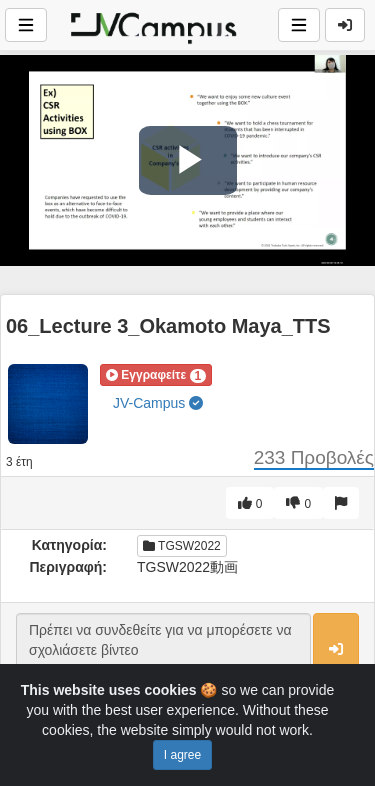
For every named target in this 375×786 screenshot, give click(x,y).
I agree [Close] (182, 755)
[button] (156, 375)
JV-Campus (158, 403)
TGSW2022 (182, 546)
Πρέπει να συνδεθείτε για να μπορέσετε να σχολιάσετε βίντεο (163, 650)
